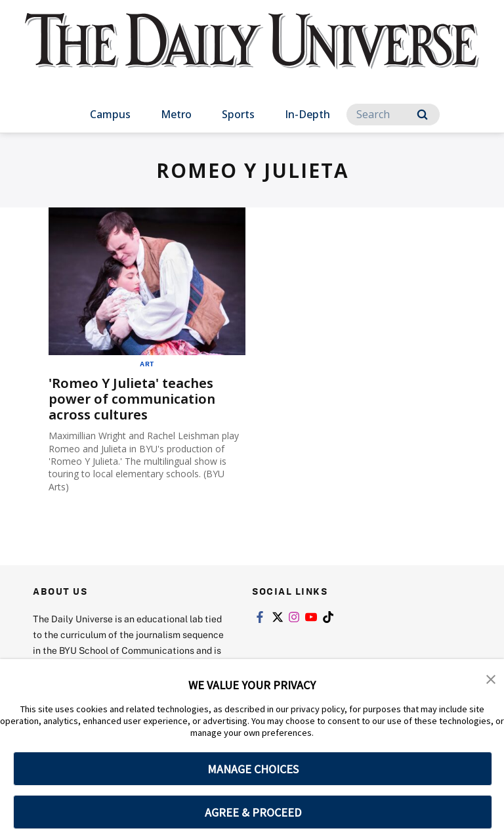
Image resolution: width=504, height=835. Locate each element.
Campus (110, 114)
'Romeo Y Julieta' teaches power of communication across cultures (132, 399)
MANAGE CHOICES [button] (253, 769)
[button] (491, 678)
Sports (238, 114)
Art (147, 364)
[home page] (252, 53)
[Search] (393, 115)
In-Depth (307, 114)
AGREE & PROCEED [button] (253, 812)
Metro (176, 114)
